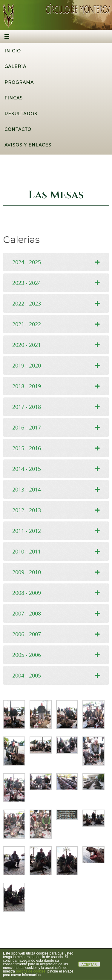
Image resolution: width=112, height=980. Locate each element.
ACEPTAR (89, 964)
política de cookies (31, 971)
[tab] (56, 262)
